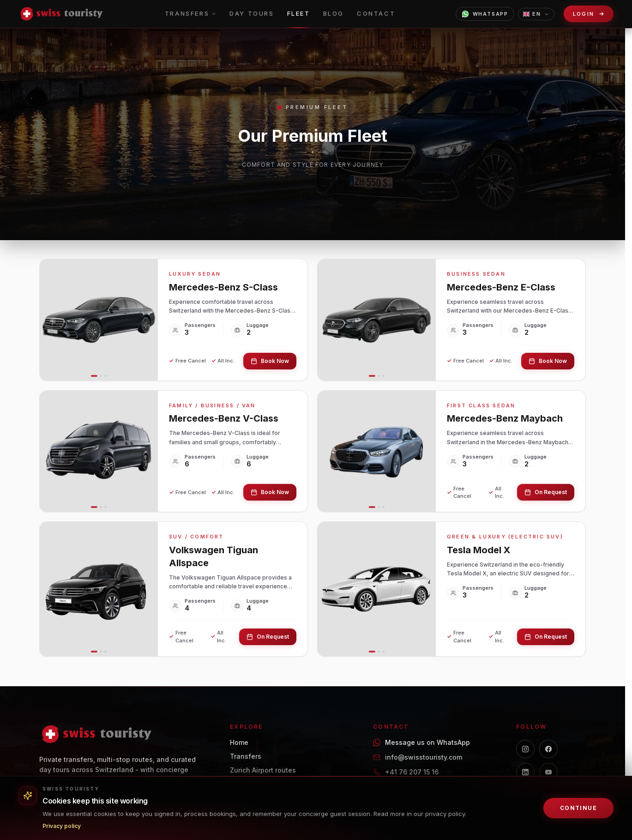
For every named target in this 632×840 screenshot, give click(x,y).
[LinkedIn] (525, 772)
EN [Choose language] (536, 14)
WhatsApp (485, 14)
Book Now (270, 361)
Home (239, 742)
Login (584, 14)
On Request (546, 492)
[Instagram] (525, 749)
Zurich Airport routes (263, 770)
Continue (579, 808)
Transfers (246, 756)
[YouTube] (548, 772)
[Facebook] (548, 749)
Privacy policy (62, 826)
